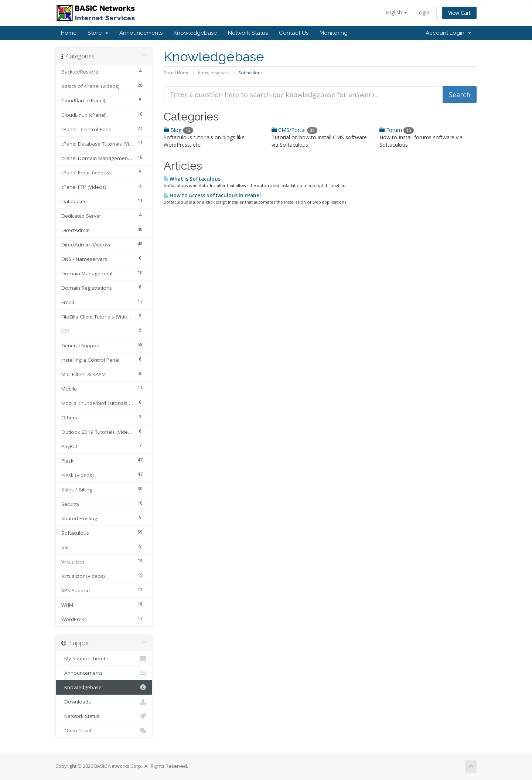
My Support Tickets (104, 658)
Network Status (248, 33)
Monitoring (334, 33)
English (396, 12)
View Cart (459, 13)
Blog (178, 130)
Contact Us (294, 33)
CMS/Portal (294, 130)
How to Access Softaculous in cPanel (212, 195)
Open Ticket (104, 730)
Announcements (141, 33)
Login (423, 12)
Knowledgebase (195, 33)
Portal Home (177, 73)
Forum (397, 130)
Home (69, 33)
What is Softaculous (192, 179)
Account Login (448, 33)
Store (98, 33)
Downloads (104, 702)
